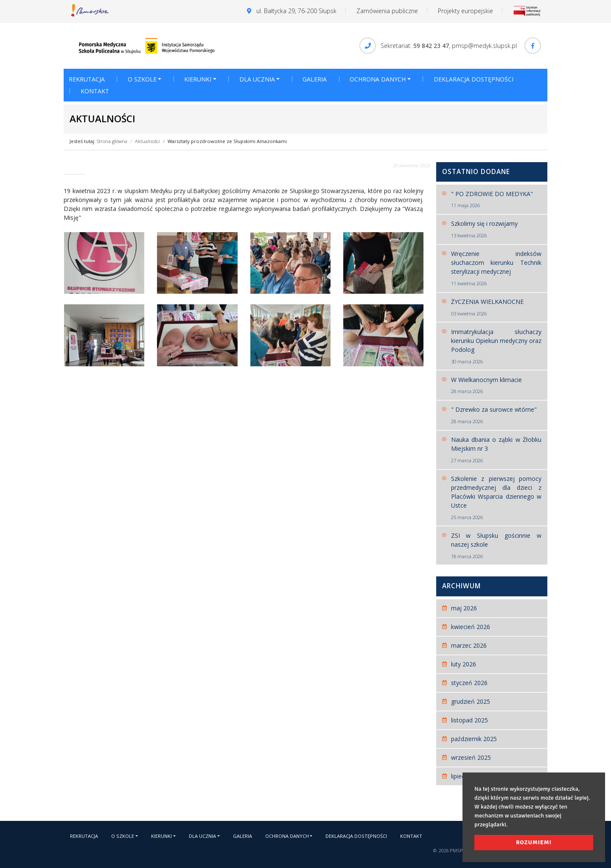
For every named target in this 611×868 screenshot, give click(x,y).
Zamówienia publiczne (387, 11)
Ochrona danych (378, 79)
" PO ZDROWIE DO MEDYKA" (496, 200)
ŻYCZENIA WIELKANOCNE (496, 308)
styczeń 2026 (469, 683)
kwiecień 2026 (471, 627)
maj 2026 (464, 608)
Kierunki (198, 79)
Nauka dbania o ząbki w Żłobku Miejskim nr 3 (496, 450)
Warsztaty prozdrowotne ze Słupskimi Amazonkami (227, 141)
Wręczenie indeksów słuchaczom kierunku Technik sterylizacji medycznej (496, 268)
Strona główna (112, 141)
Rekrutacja (87, 79)
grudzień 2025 (471, 701)
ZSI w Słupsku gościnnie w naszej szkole (496, 546)
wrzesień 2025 (471, 757)
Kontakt (95, 91)
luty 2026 (464, 664)
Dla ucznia (257, 79)
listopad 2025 (469, 720)
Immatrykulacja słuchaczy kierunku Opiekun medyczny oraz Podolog (496, 347)
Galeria (315, 79)
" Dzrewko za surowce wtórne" (496, 415)
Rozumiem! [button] (534, 842)
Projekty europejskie (465, 11)
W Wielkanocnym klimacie (496, 386)
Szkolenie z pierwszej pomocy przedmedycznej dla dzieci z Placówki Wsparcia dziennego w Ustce (496, 498)
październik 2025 (474, 739)
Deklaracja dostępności (474, 79)
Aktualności (147, 141)
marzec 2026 (469, 645)
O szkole (142, 79)
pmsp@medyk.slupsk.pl (484, 46)
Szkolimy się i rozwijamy (496, 229)
